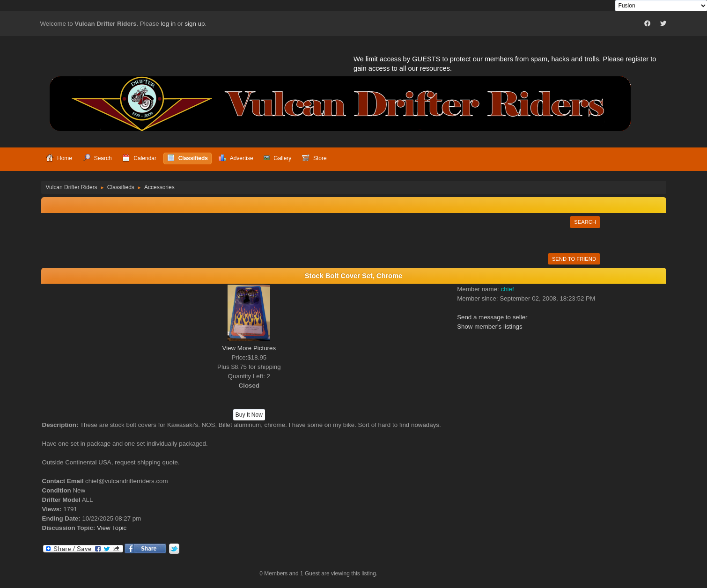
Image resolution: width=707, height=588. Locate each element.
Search (585, 222)
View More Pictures (249, 348)
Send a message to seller (492, 317)
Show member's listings (490, 327)
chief (507, 289)
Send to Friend (574, 259)
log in (168, 24)
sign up (195, 24)
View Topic (112, 528)
